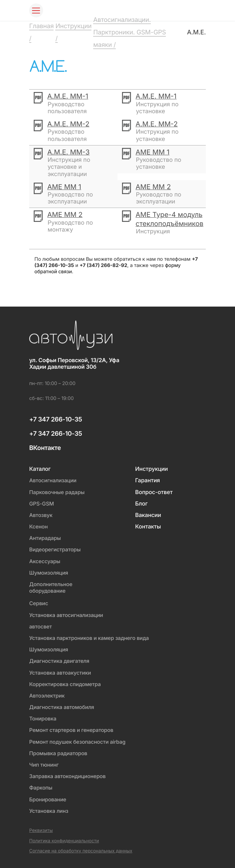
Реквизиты (41, 831)
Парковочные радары (57, 492)
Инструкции (152, 469)
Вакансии (148, 515)
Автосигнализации (53, 480)
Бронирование (48, 799)
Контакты (148, 527)
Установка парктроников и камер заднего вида (89, 638)
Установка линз (49, 811)
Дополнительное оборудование (51, 587)
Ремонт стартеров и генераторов (71, 730)
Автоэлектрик (47, 696)
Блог (141, 504)
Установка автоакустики (60, 673)
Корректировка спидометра (65, 684)
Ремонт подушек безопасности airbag (77, 742)
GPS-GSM (42, 504)
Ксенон (38, 527)
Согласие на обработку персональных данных (81, 851)
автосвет (40, 627)
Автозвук (41, 515)
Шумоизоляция (49, 573)
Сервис (39, 603)
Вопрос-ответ (154, 492)
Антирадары (45, 538)
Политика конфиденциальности (64, 841)
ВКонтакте (45, 448)
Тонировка (43, 719)
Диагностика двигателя (59, 661)
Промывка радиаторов (58, 753)
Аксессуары (45, 561)
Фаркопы (41, 788)
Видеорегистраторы (55, 549)
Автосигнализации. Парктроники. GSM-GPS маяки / (129, 32)
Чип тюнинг (44, 765)
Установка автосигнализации (66, 615)
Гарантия (148, 480)
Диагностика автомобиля (62, 707)
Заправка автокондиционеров (67, 776)
